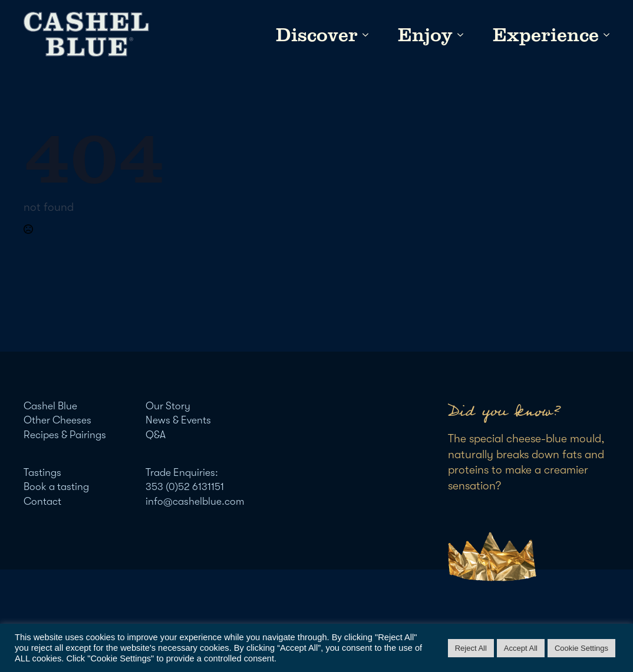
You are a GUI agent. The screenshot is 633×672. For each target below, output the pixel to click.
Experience (546, 35)
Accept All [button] (521, 648)
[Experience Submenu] (604, 35)
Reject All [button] (471, 648)
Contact (42, 501)
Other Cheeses (57, 420)
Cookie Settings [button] (581, 648)
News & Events (178, 420)
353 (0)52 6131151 (185, 486)
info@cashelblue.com (195, 501)
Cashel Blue (50, 406)
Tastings (42, 472)
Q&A (156, 435)
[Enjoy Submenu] (458, 35)
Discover (317, 35)
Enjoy (425, 35)
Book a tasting (56, 486)
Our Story (168, 406)
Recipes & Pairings (65, 435)
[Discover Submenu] (363, 35)
